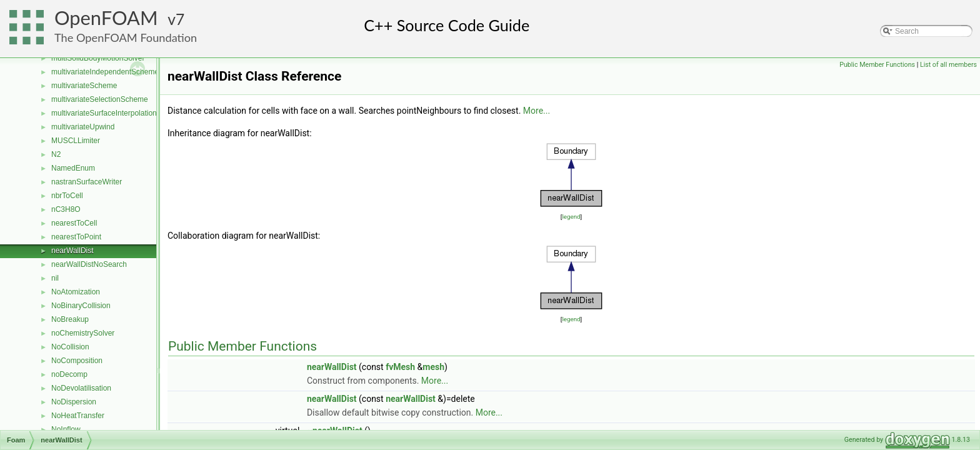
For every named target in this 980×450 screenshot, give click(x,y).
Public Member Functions (877, 65)
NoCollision (70, 347)
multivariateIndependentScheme (105, 72)
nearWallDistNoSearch (89, 264)
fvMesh (400, 367)
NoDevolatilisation (81, 388)
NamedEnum (73, 168)
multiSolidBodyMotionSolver (98, 58)
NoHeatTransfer (78, 416)
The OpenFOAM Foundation (126, 37)
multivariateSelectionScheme (100, 99)
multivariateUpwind (83, 127)
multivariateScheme (84, 86)
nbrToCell (67, 196)
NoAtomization (76, 292)
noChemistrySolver (83, 333)
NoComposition (77, 361)
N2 (56, 154)
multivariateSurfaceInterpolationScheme (118, 113)
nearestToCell (74, 223)
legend (571, 217)
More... (537, 111)
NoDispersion (74, 402)
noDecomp (69, 374)
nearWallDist (72, 251)
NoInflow (66, 429)
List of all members (948, 65)
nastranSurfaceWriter (87, 182)
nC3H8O (66, 209)
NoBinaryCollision (81, 306)
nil (55, 278)
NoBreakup (70, 319)
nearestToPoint (76, 237)
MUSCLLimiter (76, 141)
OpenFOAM (106, 18)
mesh (433, 367)
